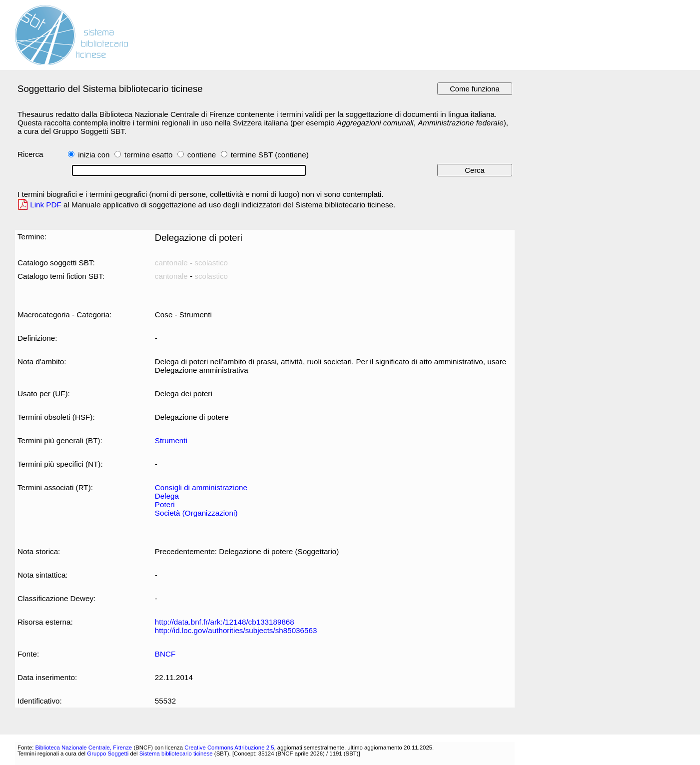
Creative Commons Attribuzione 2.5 (229, 748)
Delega (167, 496)
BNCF (165, 654)
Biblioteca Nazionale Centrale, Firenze (83, 748)
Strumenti (171, 440)
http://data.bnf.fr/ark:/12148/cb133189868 (225, 622)
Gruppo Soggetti (108, 754)
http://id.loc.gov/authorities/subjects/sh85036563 (236, 630)
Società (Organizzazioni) (196, 513)
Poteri (165, 504)
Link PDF (46, 205)
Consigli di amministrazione (201, 487)
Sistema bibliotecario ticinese (176, 754)
